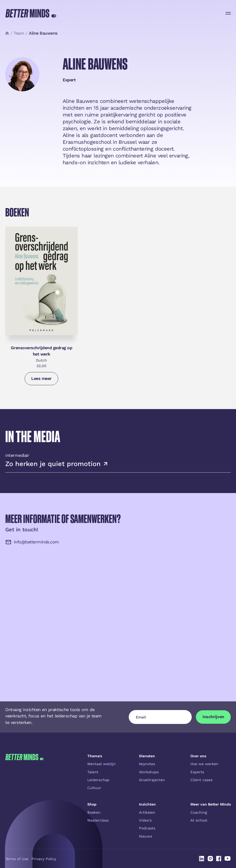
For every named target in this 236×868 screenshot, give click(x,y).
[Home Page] (31, 13)
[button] (228, 13)
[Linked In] (202, 859)
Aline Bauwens (43, 33)
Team (19, 33)
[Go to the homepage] (24, 796)
